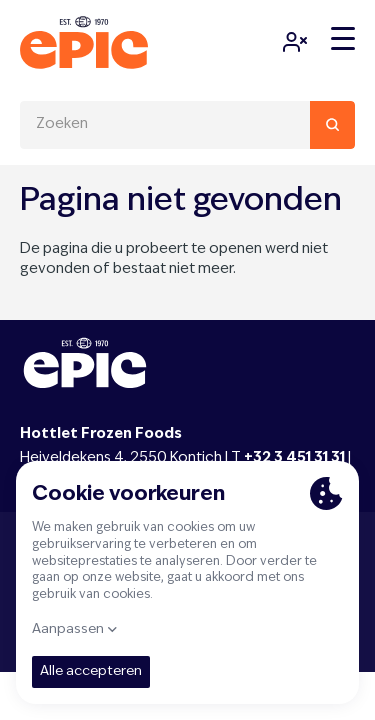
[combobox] (187, 125)
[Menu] (343, 39)
